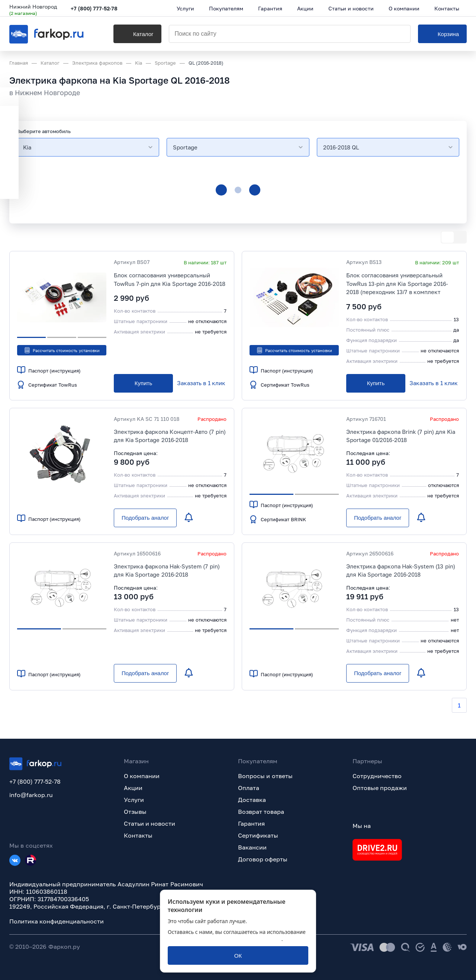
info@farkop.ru (31, 795)
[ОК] (238, 955)
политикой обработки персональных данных (225, 939)
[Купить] (143, 383)
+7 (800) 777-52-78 (94, 8)
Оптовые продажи (380, 788)
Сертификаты (258, 835)
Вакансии (252, 847)
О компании (142, 776)
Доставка (252, 800)
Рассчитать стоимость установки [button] (62, 350)
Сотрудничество (377, 776)
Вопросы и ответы (265, 776)
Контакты (138, 835)
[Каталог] (137, 34)
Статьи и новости (150, 823)
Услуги (134, 800)
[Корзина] (442, 34)
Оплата (249, 788)
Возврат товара (261, 812)
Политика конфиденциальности (57, 921)
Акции (133, 788)
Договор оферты (263, 859)
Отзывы (135, 812)
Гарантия (251, 823)
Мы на (362, 826)
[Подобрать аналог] (145, 518)
